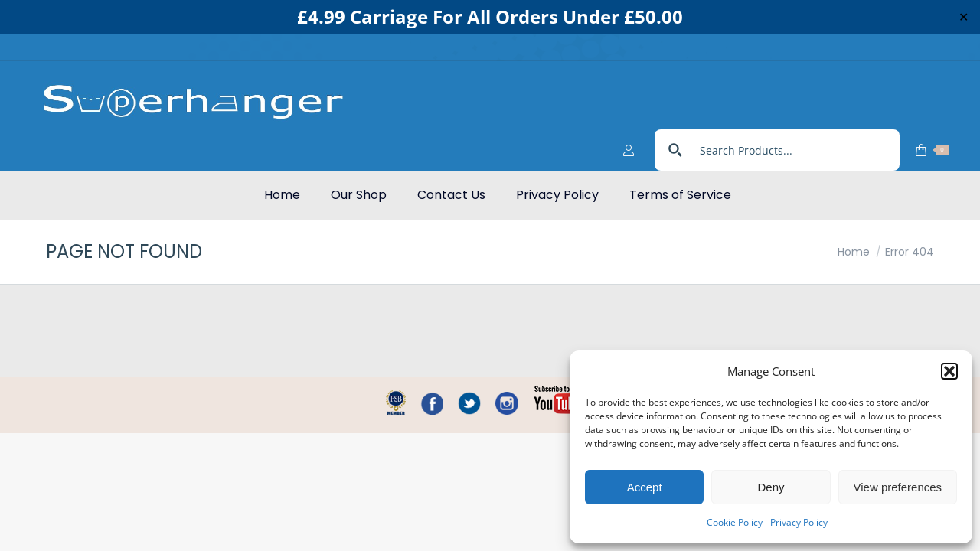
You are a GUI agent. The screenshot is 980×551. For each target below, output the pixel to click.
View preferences (898, 487)
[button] (949, 371)
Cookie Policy (735, 522)
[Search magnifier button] (675, 122)
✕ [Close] (964, 17)
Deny (771, 487)
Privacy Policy (799, 522)
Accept (645, 487)
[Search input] (794, 122)
